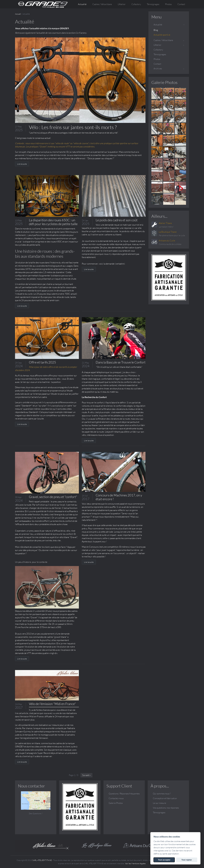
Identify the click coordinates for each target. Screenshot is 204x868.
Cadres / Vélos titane (163, 40)
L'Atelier (157, 45)
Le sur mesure (159, 803)
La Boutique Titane (168, 232)
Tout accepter (164, 860)
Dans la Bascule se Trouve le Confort (121, 362)
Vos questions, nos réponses (166, 808)
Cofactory (136, 4)
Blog (156, 30)
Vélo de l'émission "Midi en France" (52, 704)
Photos (168, 4)
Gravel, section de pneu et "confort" (53, 497)
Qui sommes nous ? (162, 794)
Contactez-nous (116, 798)
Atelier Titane (165, 223)
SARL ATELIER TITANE (42, 860)
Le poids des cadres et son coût (117, 220)
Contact (181, 4)
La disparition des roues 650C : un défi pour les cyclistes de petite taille (53, 222)
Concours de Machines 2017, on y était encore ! (119, 497)
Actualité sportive (162, 35)
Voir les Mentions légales (135, 863)
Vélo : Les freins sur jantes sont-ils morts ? (73, 127)
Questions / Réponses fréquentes (124, 794)
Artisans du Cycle (167, 241)
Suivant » (86, 775)
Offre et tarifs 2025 (42, 362)
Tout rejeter (187, 860)
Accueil (18, 14)
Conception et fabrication (165, 798)
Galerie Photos (164, 82)
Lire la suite (22, 164)
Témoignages (153, 4)
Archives (158, 69)
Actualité (82, 4)
